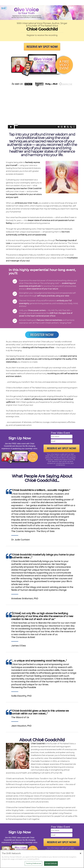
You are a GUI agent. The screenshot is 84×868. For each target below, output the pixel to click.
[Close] (80, 853)
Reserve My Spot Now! (62, 448)
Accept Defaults (51, 863)
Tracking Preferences (34, 863)
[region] (42, 859)
